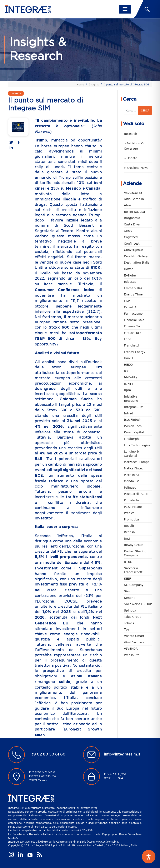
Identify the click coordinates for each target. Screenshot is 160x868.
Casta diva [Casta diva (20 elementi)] (132, 224)
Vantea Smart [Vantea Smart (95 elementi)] (134, 636)
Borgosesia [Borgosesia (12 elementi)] (132, 218)
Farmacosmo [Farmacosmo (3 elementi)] (133, 313)
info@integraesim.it (122, 754)
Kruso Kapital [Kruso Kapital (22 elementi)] (134, 432)
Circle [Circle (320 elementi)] (128, 231)
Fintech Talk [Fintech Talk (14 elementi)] (133, 333)
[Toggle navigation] (125, 9)
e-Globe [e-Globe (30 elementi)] (130, 275)
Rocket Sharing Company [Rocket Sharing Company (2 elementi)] (135, 553)
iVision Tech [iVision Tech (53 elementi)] (133, 426)
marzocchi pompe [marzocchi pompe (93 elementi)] (137, 462)
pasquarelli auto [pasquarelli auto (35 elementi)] (136, 494)
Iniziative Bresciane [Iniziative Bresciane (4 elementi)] (131, 398)
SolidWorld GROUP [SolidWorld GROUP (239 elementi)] (138, 604)
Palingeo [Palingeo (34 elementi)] (130, 487)
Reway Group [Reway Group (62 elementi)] (134, 545)
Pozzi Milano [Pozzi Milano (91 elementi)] (133, 507)
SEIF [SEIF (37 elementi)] (127, 578)
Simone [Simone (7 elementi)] (130, 598)
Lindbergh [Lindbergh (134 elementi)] (131, 439)
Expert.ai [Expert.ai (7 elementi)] (131, 307)
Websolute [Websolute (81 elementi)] (132, 655)
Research (131, 134)
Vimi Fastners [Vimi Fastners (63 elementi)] (134, 642)
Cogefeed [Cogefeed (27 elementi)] (131, 237)
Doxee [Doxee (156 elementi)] (129, 269)
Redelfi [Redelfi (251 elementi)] (129, 526)
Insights (94, 84)
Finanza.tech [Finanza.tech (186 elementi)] (133, 326)
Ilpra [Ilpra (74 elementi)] (127, 390)
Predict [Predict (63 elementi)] (129, 513)
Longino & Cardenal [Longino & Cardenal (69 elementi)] (131, 453)
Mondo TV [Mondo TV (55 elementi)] (131, 481)
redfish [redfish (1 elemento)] (129, 532)
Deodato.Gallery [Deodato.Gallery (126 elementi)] (136, 256)
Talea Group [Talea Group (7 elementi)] (133, 617)
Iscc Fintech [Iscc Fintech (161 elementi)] (133, 420)
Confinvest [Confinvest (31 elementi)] (132, 243)
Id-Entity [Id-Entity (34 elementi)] (131, 377)
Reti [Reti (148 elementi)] (127, 538)
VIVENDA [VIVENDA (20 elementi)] (131, 648)
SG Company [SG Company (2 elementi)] (134, 585)
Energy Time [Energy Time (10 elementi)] (133, 294)
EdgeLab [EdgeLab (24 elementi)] (130, 282)
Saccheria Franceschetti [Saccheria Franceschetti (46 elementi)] (134, 570)
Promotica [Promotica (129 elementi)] (131, 519)
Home (80, 84)
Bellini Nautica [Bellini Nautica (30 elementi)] (134, 212)
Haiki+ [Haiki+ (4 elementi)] (129, 358)
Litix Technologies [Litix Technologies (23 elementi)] (137, 445)
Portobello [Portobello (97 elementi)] (131, 500)
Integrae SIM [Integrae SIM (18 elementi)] (134, 407)
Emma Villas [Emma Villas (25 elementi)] (133, 288)
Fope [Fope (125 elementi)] (127, 339)
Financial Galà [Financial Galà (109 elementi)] (134, 320)
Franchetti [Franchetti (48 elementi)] (131, 345)
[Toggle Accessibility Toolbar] (149, 857)
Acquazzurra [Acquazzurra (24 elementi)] (133, 192)
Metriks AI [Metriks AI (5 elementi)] (131, 475)
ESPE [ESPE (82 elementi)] (128, 301)
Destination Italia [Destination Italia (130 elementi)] (137, 262)
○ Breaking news (136, 168)
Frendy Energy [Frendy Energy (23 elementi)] (135, 352)
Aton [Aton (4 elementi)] (127, 205)
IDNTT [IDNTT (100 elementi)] (129, 384)
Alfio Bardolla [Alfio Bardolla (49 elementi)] (134, 199)
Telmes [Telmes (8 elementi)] (129, 623)
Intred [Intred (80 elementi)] (129, 413)
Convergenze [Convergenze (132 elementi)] (133, 250)
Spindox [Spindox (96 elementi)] (130, 610)
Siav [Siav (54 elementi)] (127, 591)
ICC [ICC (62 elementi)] (127, 371)
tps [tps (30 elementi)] (127, 629)
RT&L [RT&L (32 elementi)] (128, 562)
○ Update (131, 158)
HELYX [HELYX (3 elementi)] (129, 365)
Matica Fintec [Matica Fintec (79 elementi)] (134, 468)
